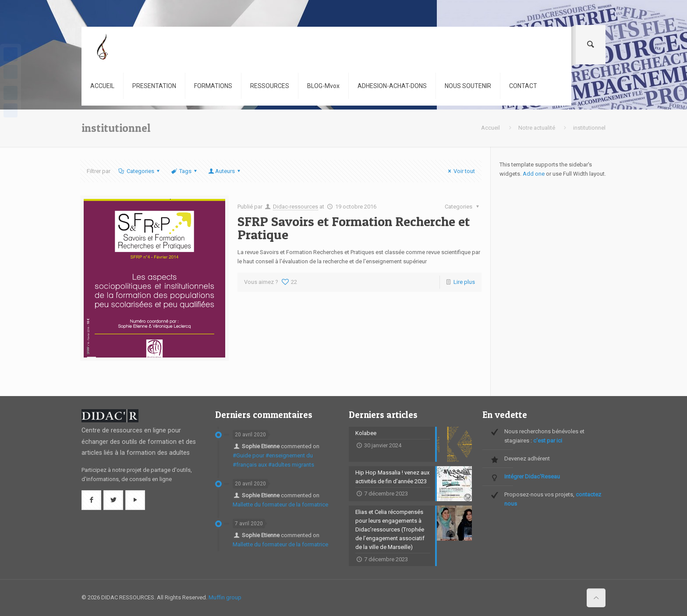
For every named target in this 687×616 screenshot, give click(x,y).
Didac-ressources (296, 207)
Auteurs (225, 171)
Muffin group (225, 597)
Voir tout (460, 171)
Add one (534, 174)
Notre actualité (537, 128)
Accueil (490, 128)
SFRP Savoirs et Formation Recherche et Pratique (354, 228)
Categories (139, 171)
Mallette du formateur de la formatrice (280, 504)
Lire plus (464, 282)
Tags (185, 171)
